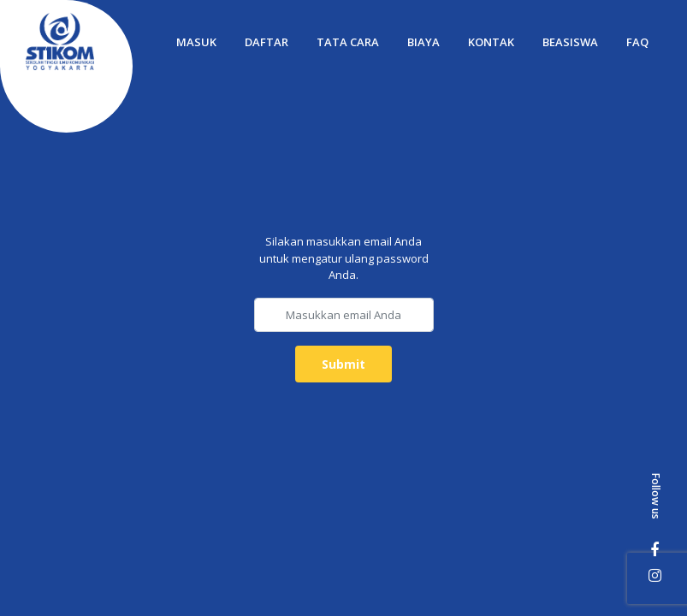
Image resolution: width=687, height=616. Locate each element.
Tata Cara (348, 42)
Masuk (196, 42)
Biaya (423, 42)
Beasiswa (570, 42)
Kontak (491, 42)
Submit (343, 364)
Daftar (267, 42)
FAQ (637, 42)
